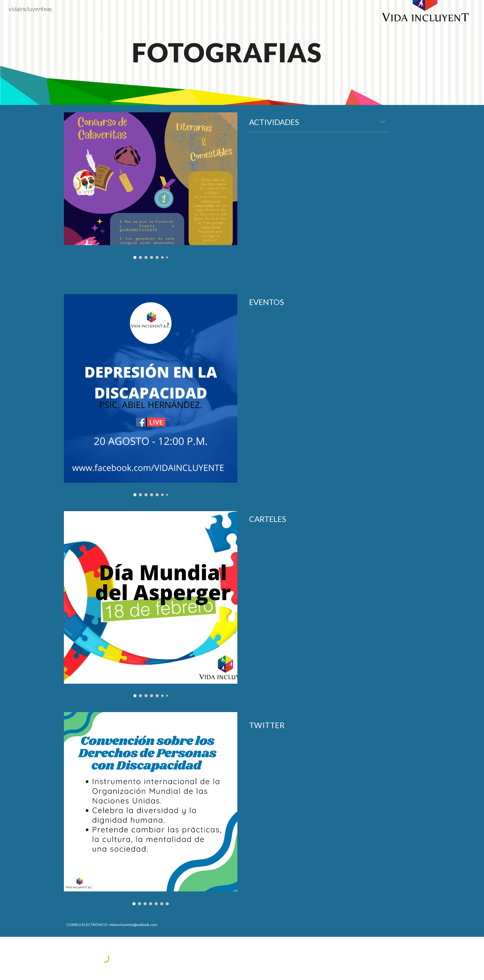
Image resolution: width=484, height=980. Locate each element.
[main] (227, 52)
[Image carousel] (151, 186)
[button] (382, 122)
